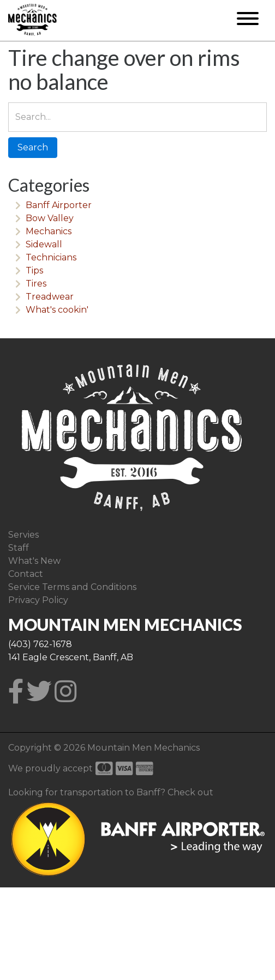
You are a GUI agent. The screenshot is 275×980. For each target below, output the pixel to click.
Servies (23, 535)
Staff (19, 548)
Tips (34, 270)
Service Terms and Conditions (72, 587)
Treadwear (50, 297)
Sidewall (44, 244)
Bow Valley (50, 218)
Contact (26, 574)
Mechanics (49, 231)
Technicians (51, 257)
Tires (36, 284)
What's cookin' (57, 310)
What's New (34, 561)
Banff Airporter (59, 205)
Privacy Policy (38, 600)
